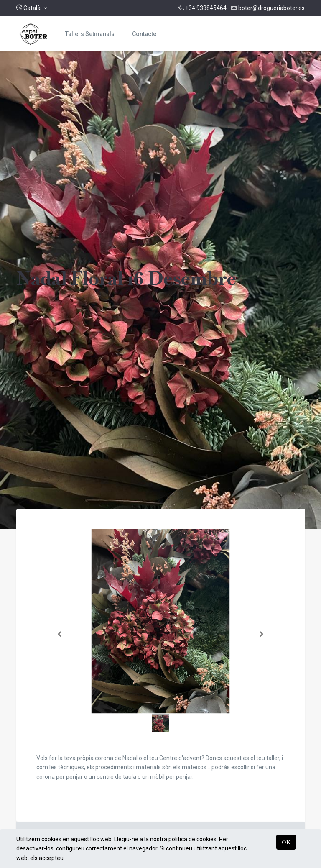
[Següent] (262, 634)
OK (286, 842)
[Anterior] (59, 634)
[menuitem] (90, 34)
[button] (32, 8)
